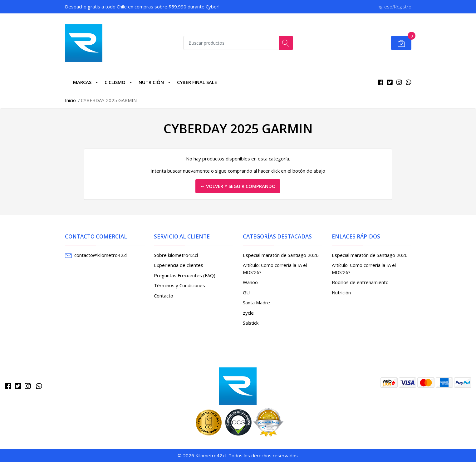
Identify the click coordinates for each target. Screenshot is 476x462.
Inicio (70, 100)
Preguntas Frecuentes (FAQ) (185, 275)
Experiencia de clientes (179, 265)
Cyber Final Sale (197, 82)
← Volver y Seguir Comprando (238, 186)
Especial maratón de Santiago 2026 (281, 255)
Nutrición (151, 82)
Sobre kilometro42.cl (176, 255)
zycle (248, 313)
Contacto (164, 296)
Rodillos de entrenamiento (360, 282)
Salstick (251, 323)
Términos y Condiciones (179, 285)
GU (246, 292)
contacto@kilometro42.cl (101, 255)
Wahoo (250, 282)
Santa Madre (256, 302)
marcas (82, 82)
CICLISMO (115, 82)
